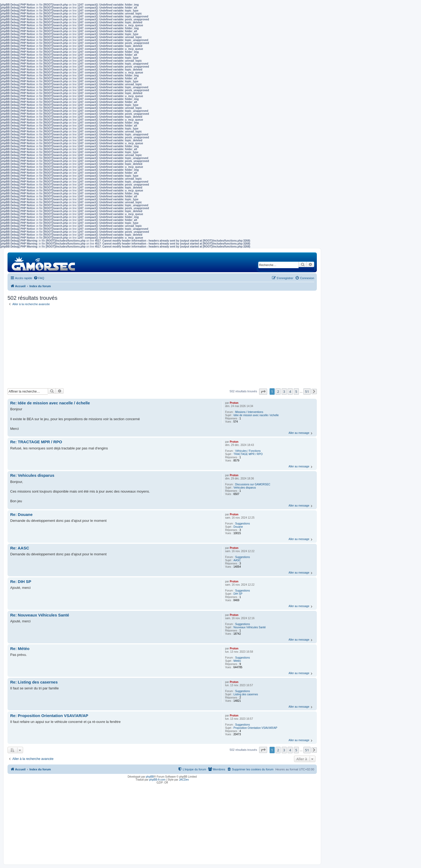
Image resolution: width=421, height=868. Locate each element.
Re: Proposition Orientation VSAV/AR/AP (49, 716)
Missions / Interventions (249, 412)
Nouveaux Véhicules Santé (250, 627)
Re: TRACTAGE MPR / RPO (36, 442)
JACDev (184, 780)
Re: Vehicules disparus (32, 475)
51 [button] (307, 391)
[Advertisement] (162, 348)
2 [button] (278, 391)
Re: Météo (20, 649)
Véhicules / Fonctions (248, 451)
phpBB (150, 777)
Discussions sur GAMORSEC (253, 484)
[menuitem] (39, 278)
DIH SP (238, 594)
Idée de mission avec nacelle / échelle (256, 415)
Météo (237, 661)
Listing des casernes (246, 694)
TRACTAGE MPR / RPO (248, 454)
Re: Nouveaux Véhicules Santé (40, 615)
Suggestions (243, 524)
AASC (237, 560)
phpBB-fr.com (157, 780)
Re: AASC (20, 548)
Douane (238, 527)
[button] (263, 392)
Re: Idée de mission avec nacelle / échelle (50, 403)
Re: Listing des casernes (34, 682)
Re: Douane (21, 514)
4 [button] (290, 391)
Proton (234, 403)
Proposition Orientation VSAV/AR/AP (255, 728)
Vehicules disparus (245, 488)
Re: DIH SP (21, 581)
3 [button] (284, 391)
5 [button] (296, 391)
